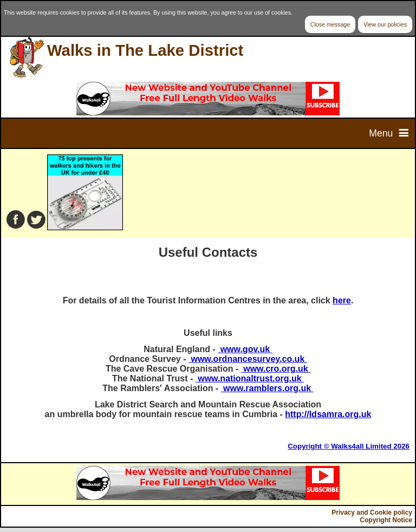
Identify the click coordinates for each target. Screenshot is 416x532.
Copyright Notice (386, 520)
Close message (330, 24)
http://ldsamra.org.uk (328, 414)
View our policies (385, 24)
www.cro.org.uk (276, 369)
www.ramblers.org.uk (267, 388)
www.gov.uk (245, 349)
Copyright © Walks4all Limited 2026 (349, 446)
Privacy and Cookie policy (372, 512)
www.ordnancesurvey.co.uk (248, 359)
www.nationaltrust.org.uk (250, 378)
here (342, 300)
